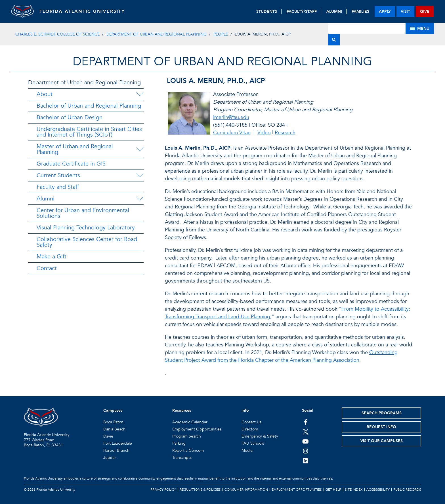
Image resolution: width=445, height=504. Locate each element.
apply (385, 11)
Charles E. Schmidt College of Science (57, 34)
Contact (47, 268)
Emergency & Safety (260, 436)
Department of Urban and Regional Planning (157, 34)
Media (247, 450)
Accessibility (378, 490)
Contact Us (251, 422)
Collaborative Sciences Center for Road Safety (87, 242)
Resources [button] (182, 410)
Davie (108, 436)
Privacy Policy (163, 490)
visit (405, 11)
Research (285, 133)
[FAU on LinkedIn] (306, 461)
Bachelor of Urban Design (70, 117)
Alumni (46, 199)
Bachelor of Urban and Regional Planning (89, 106)
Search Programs (382, 413)
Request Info (381, 427)
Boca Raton (113, 422)
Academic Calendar (190, 422)
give (425, 11)
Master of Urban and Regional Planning (75, 149)
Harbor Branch (116, 450)
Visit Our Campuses (382, 441)
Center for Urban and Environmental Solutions (83, 213)
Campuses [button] (113, 410)
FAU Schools (253, 443)
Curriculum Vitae (232, 133)
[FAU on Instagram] (306, 451)
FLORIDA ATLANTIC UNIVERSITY (82, 11)
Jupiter (110, 458)
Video (264, 133)
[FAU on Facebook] (306, 422)
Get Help (333, 490)
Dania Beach (114, 429)
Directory (250, 429)
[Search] (334, 40)
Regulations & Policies (200, 490)
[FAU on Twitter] (306, 432)
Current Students (58, 175)
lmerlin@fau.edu (231, 117)
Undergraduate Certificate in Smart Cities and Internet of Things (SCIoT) (89, 132)
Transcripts (182, 458)
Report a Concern (188, 450)
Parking (179, 443)
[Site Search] (366, 28)
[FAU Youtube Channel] (306, 441)
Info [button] (245, 410)
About (45, 94)
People (221, 34)
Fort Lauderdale (118, 443)
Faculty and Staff (58, 187)
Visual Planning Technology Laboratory (86, 228)
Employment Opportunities (197, 429)
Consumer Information (246, 490)
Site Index (354, 490)
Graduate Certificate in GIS (71, 164)
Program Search (187, 436)
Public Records (407, 490)
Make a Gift (52, 257)
